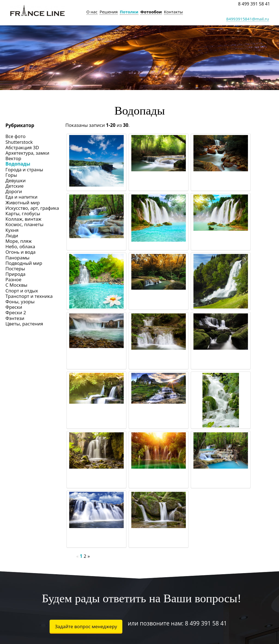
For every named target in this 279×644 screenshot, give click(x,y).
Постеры (15, 269)
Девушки (16, 180)
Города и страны (24, 170)
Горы (11, 175)
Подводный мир (24, 263)
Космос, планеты (24, 224)
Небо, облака (20, 246)
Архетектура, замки (27, 153)
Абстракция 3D (22, 147)
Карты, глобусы (23, 213)
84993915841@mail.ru (248, 19)
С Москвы (16, 285)
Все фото (16, 136)
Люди (12, 236)
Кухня (12, 230)
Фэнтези (15, 318)
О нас (92, 12)
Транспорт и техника (29, 296)
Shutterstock (19, 142)
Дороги (14, 191)
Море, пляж (19, 241)
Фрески (14, 307)
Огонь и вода (20, 252)
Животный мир (23, 203)
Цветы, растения (24, 324)
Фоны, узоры (20, 302)
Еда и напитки (21, 197)
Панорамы (17, 258)
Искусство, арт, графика (32, 208)
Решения (109, 12)
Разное (13, 279)
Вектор (13, 158)
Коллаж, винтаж (23, 219)
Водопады (18, 164)
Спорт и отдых (22, 291)
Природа (15, 274)
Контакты (173, 12)
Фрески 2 (16, 312)
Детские (14, 186)
